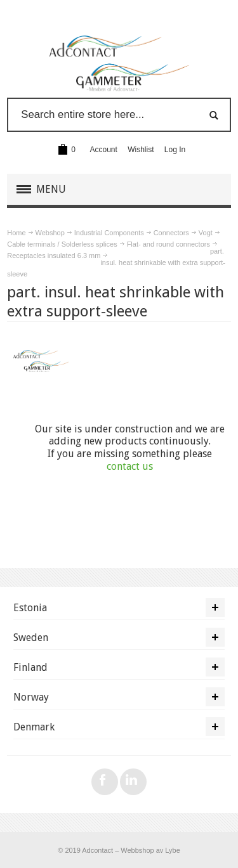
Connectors (171, 233)
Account (104, 150)
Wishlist (141, 150)
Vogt (206, 233)
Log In (175, 150)
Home (16, 233)
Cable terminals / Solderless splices (62, 244)
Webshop (50, 233)
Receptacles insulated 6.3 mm (54, 256)
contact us (130, 466)
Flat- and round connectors (169, 244)
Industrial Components (109, 233)
